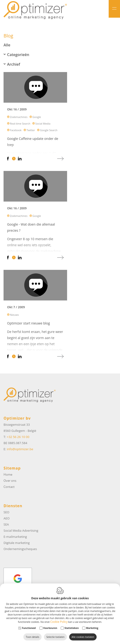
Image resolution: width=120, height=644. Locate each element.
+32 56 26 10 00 (18, 437)
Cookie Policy (59, 622)
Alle (7, 45)
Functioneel (29, 628)
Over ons (10, 481)
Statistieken (72, 628)
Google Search (49, 131)
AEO (7, 518)
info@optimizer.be (20, 449)
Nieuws (14, 316)
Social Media (43, 125)
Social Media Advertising (21, 531)
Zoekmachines (19, 118)
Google (37, 118)
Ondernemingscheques (20, 549)
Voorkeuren (50, 628)
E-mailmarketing (15, 537)
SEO (6, 512)
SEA (6, 524)
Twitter (31, 131)
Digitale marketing (17, 543)
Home (8, 474)
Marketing (92, 628)
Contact (9, 487)
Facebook (16, 131)
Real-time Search (20, 125)
